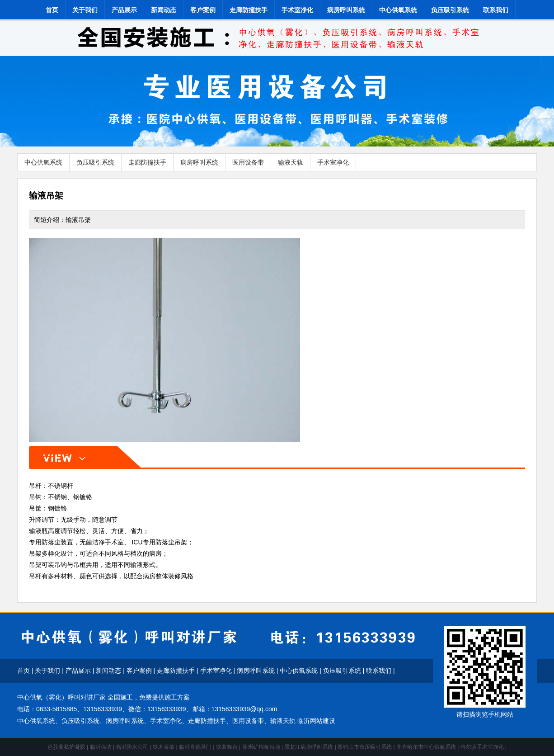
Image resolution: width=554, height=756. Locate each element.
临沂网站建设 (316, 721)
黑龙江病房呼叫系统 (309, 747)
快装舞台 (227, 747)
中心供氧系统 (398, 10)
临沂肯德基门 (195, 747)
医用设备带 (248, 162)
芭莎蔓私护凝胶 (66, 747)
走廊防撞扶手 (249, 10)
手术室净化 (297, 10)
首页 (52, 10)
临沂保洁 (101, 747)
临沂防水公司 (132, 747)
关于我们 (85, 10)
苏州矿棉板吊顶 (261, 747)
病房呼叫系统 (346, 10)
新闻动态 (164, 10)
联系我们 (496, 10)
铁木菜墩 (164, 747)
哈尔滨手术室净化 (482, 747)
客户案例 (203, 10)
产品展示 (124, 10)
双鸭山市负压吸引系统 (365, 747)
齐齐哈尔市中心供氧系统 (426, 747)
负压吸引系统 (450, 10)
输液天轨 (291, 162)
